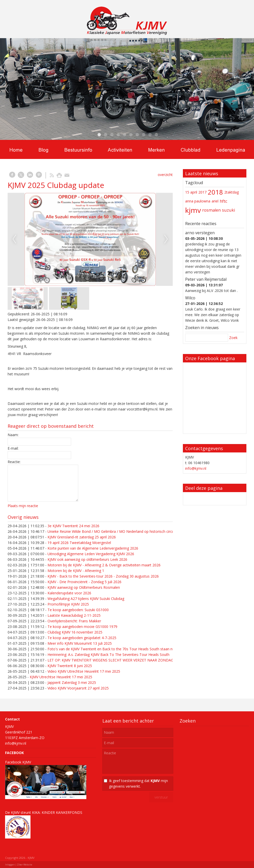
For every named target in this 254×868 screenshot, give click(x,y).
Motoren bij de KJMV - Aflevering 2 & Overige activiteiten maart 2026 (104, 565)
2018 (215, 192)
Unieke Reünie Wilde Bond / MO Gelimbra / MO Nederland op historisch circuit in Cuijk (118, 531)
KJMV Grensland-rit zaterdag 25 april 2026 (82, 537)
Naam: (13, 435)
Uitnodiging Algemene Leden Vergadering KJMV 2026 (91, 554)
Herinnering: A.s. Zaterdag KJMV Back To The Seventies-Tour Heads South (108, 654)
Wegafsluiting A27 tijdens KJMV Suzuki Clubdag (86, 599)
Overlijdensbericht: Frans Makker (74, 621)
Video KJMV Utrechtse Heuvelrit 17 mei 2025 (84, 671)
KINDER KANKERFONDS (62, 812)
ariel (215, 201)
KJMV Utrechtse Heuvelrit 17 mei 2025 (61, 677)
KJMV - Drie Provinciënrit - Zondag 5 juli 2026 (84, 582)
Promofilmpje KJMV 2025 (68, 604)
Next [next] (247, 89)
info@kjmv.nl (196, 468)
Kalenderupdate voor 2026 (69, 593)
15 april (191, 192)
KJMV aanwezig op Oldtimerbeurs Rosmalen (84, 587)
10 (156, 135)
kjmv (193, 210)
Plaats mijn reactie (23, 506)
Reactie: (14, 462)
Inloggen (10, 865)
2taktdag (232, 192)
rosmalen (211, 210)
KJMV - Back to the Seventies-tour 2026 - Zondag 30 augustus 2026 (103, 576)
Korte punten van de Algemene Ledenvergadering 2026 (93, 548)
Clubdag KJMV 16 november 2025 (75, 632)
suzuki (229, 210)
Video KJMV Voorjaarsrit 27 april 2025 (78, 688)
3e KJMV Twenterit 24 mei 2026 (73, 526)
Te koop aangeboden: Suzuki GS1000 (78, 610)
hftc (224, 201)
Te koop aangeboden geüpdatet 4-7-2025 (82, 638)
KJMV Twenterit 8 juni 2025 (70, 666)
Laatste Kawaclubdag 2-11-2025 (74, 615)
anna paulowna (198, 201)
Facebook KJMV (18, 762)
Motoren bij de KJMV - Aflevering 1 (76, 571)
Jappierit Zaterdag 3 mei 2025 (72, 682)
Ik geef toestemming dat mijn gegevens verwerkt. (138, 783)
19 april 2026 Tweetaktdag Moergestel (79, 543)
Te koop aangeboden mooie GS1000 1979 (82, 627)
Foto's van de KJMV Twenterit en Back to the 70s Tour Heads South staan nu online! (117, 649)
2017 (202, 192)
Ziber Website (25, 865)
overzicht (165, 175)
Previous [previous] (7, 89)
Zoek (233, 338)
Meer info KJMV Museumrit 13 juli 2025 (80, 643)
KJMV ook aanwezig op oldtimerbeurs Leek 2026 (87, 559)
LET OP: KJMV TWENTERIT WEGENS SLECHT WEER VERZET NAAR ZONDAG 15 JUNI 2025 (122, 660)
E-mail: (13, 448)
